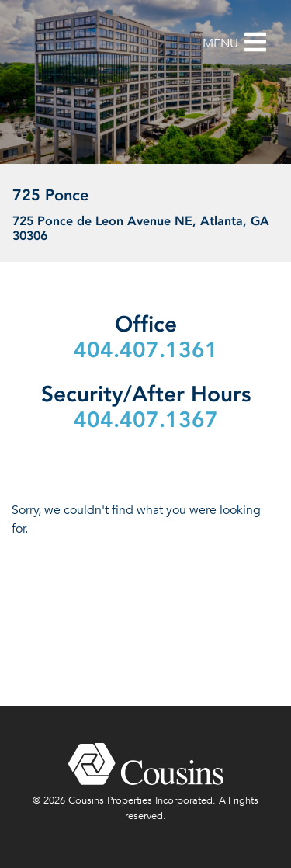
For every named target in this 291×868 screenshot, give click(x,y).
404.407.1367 (146, 420)
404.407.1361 (146, 350)
